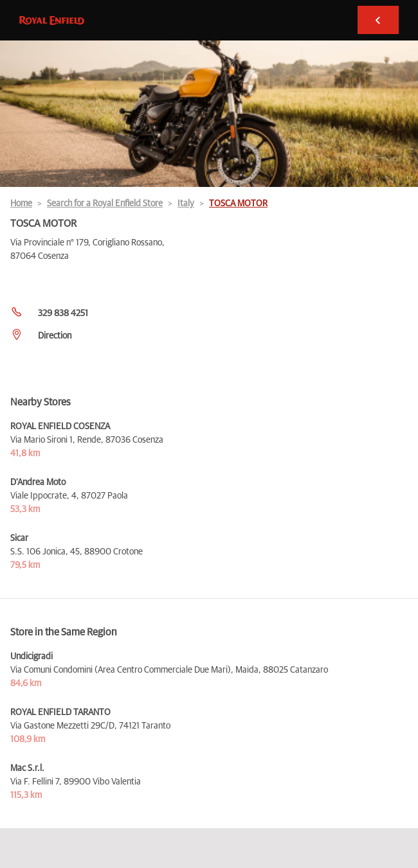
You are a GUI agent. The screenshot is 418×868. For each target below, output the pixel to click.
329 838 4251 (63, 314)
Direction (55, 336)
